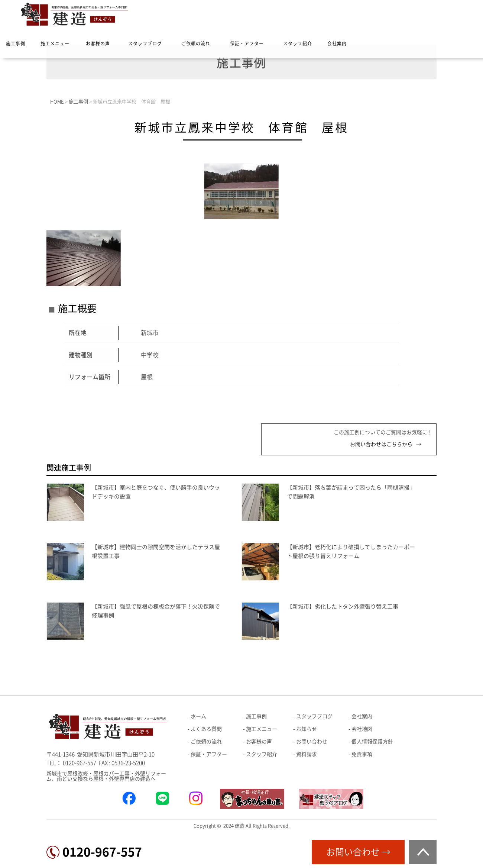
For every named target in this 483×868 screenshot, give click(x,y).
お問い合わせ (312, 742)
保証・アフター (247, 43)
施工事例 (16, 43)
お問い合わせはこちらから (381, 444)
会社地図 (362, 729)
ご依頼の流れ (196, 43)
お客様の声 (98, 43)
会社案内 (337, 43)
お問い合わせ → (358, 852)
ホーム (198, 716)
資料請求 (307, 754)
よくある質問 (206, 729)
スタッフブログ (145, 43)
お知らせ (307, 729)
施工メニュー (55, 43)
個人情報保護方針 (372, 742)
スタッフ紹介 (298, 43)
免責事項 (362, 754)
